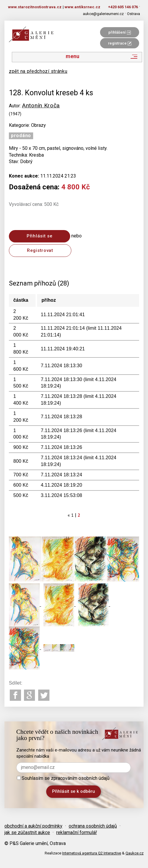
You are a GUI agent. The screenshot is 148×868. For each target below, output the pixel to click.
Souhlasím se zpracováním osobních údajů (63, 778)
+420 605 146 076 (123, 7)
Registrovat (40, 250)
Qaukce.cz (135, 853)
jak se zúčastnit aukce (27, 832)
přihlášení (120, 32)
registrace (120, 43)
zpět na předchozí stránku (38, 71)
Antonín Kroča (41, 105)
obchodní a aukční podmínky (33, 826)
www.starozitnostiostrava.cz (35, 7)
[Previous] (69, 515)
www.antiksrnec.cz (82, 7)
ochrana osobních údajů (93, 826)
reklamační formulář (77, 832)
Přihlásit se (40, 236)
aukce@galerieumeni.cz (103, 14)
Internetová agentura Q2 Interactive (92, 853)
